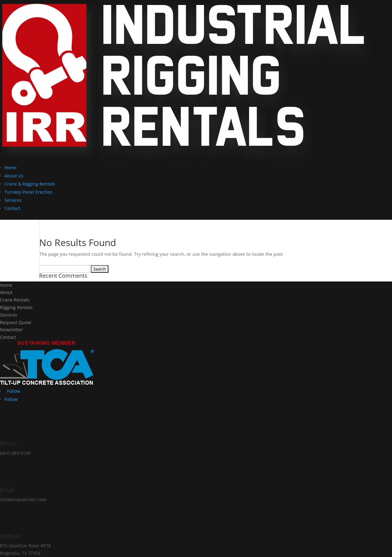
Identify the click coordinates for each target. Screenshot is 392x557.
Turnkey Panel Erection (29, 192)
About (6, 292)
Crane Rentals (15, 300)
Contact (12, 208)
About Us (14, 176)
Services (13, 200)
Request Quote (16, 322)
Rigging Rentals (16, 307)
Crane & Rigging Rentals (30, 184)
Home (10, 168)
